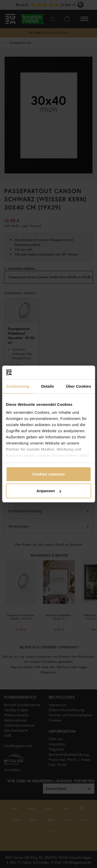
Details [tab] (48, 386)
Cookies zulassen (49, 474)
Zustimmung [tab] (18, 386)
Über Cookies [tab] (78, 386)
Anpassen (49, 491)
